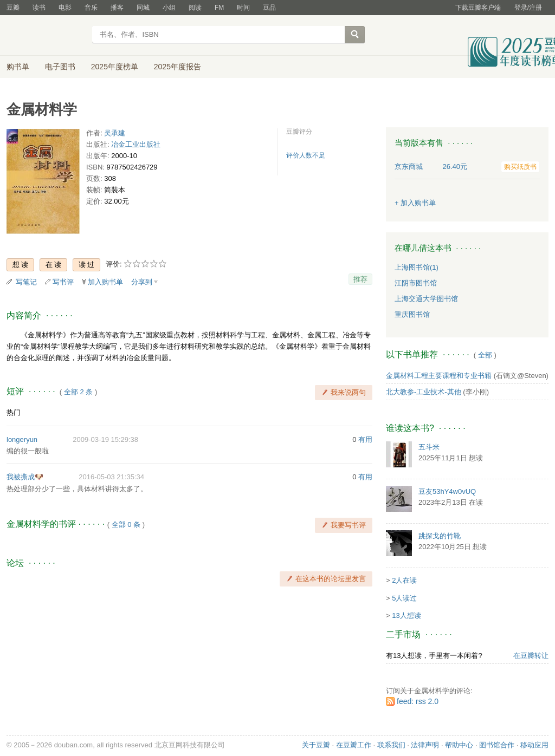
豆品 (269, 8)
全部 (485, 355)
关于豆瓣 (316, 745)
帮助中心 (459, 745)
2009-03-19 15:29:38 (105, 439)
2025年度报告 (178, 67)
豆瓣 (13, 8)
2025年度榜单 (115, 67)
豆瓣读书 (46, 36)
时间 (243, 8)
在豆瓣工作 (354, 745)
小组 (169, 8)
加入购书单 (105, 282)
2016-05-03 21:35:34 (111, 477)
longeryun (22, 439)
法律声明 (425, 745)
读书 (39, 8)
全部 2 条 (78, 392)
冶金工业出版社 (136, 144)
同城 (143, 8)
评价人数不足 (306, 155)
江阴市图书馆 (416, 283)
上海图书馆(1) (417, 267)
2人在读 (404, 580)
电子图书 (60, 67)
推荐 (360, 279)
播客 (117, 8)
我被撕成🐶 (25, 477)
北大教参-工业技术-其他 (424, 392)
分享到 (142, 282)
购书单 (18, 67)
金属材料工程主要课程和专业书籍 (439, 376)
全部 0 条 (126, 524)
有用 (365, 439)
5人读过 (404, 598)
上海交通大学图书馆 (426, 299)
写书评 (63, 282)
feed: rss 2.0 (418, 701)
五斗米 (429, 447)
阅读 (195, 8)
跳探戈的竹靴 (440, 536)
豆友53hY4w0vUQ (447, 491)
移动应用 (534, 745)
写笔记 (26, 282)
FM (219, 8)
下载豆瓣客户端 (478, 8)
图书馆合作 (497, 745)
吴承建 (115, 133)
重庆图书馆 (412, 314)
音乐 (91, 8)
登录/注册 (528, 8)
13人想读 (406, 615)
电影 (65, 8)
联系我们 (391, 745)
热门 (14, 412)
